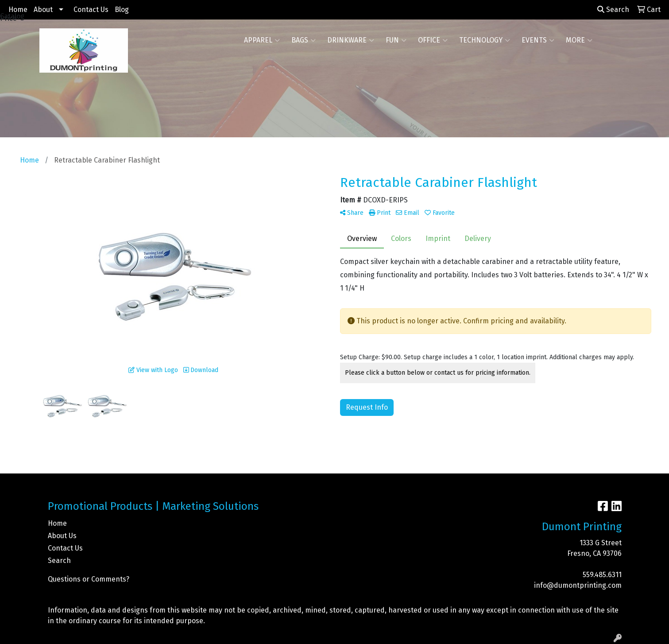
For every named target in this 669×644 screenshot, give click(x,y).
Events (538, 40)
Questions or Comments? (89, 579)
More (579, 40)
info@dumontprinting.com (578, 585)
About (43, 10)
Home (18, 10)
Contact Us (91, 10)
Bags (304, 40)
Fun (396, 40)
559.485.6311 (602, 575)
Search (613, 10)
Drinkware (351, 40)
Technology (485, 40)
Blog (122, 10)
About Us (62, 536)
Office (433, 40)
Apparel (262, 40)
